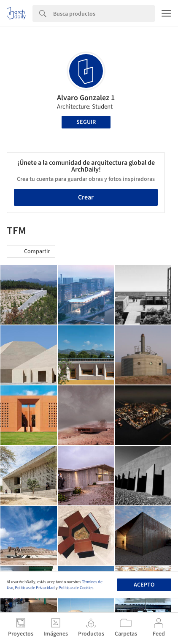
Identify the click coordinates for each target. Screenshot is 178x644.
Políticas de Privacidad (35, 588)
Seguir (86, 122)
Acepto (144, 585)
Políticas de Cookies (76, 588)
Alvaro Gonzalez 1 (86, 98)
